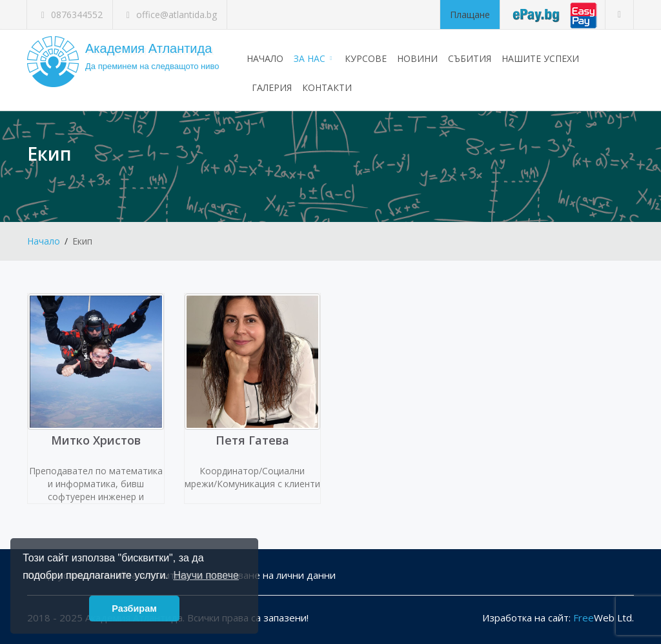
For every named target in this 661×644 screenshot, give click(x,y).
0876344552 (70, 15)
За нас (314, 58)
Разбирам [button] (134, 609)
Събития (470, 58)
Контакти (327, 87)
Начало (265, 58)
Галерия (272, 87)
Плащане (470, 15)
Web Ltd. (604, 618)
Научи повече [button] (206, 575)
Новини (417, 58)
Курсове (366, 58)
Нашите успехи (540, 58)
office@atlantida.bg (170, 15)
